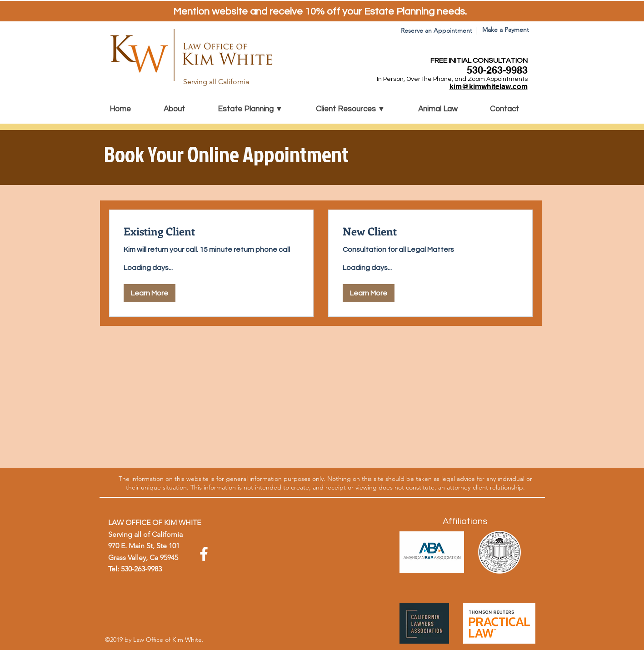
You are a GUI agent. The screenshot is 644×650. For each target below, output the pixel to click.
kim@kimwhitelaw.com (489, 87)
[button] (260, 109)
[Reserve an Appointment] (437, 31)
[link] (211, 231)
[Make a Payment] (506, 30)
